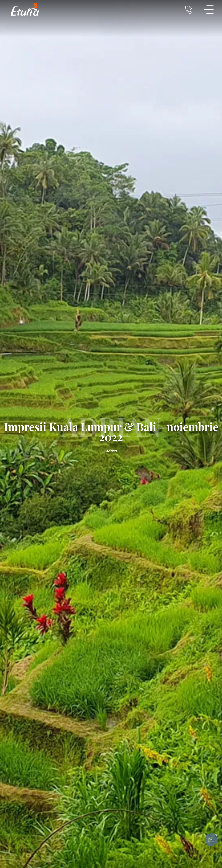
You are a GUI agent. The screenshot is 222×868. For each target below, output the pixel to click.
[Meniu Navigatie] (209, 10)
